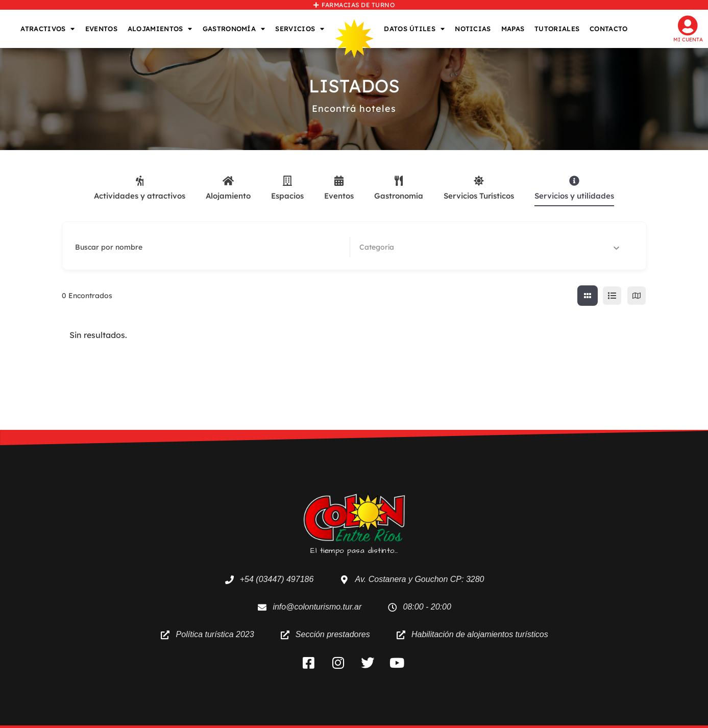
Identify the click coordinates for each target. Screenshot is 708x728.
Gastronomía (399, 188)
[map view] (637, 296)
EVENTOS (101, 29)
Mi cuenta (688, 40)
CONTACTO (608, 29)
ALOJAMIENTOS (160, 29)
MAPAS (513, 29)
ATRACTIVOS (47, 29)
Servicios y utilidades (574, 188)
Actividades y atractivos (140, 188)
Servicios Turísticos (479, 188)
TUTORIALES (557, 29)
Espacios (287, 188)
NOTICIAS (473, 29)
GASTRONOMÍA (234, 29)
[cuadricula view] (588, 296)
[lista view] (612, 296)
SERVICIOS (300, 29)
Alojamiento (228, 188)
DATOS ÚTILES (414, 29)
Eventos (339, 188)
